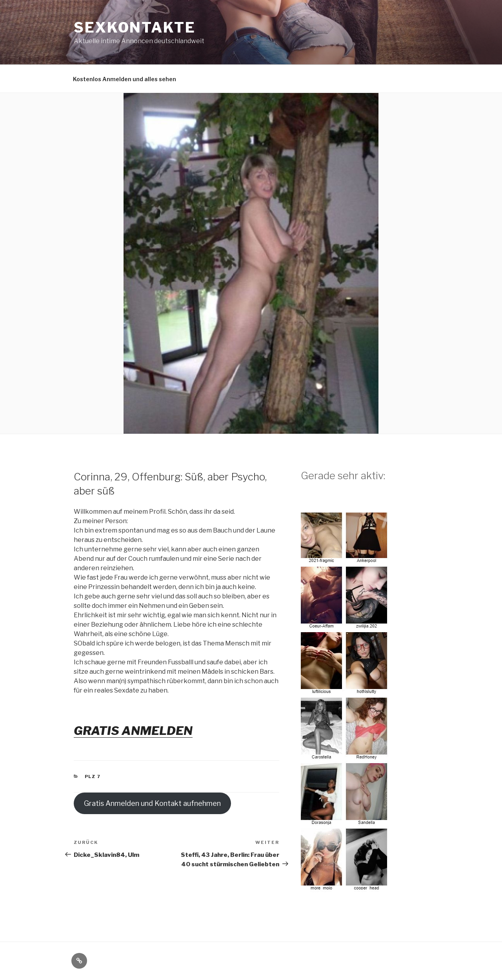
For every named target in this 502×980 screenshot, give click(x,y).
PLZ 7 (93, 776)
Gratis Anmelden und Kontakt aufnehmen (152, 803)
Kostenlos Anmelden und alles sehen (125, 79)
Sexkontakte (135, 27)
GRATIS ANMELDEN (133, 731)
